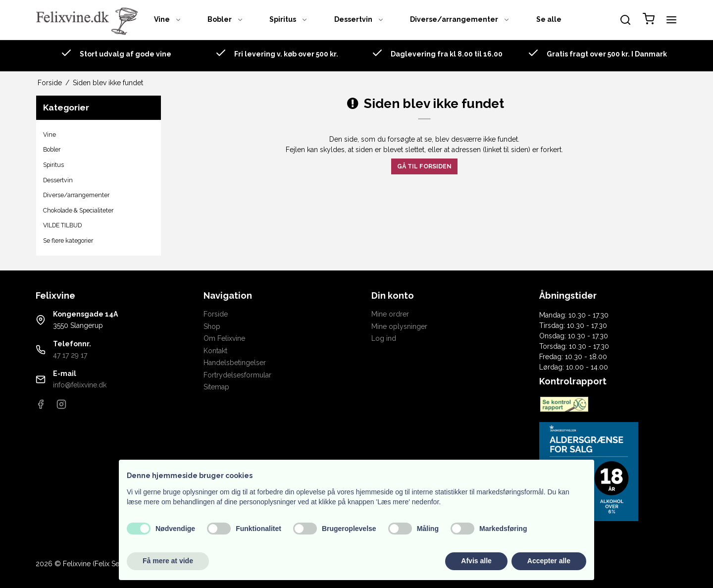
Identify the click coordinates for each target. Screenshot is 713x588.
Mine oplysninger (399, 326)
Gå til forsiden (424, 166)
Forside (216, 314)
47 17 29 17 (70, 355)
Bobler (226, 19)
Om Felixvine (224, 338)
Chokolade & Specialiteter (78, 210)
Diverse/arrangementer (460, 19)
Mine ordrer (390, 314)
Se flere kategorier (68, 241)
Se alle (549, 19)
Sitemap (216, 387)
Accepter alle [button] (549, 561)
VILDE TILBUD (62, 225)
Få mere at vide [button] (168, 561)
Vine (168, 19)
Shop (212, 326)
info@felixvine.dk (80, 385)
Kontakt (215, 351)
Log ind (384, 338)
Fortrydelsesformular (237, 375)
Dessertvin (359, 19)
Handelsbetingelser (235, 363)
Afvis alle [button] (476, 561)
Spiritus (289, 19)
